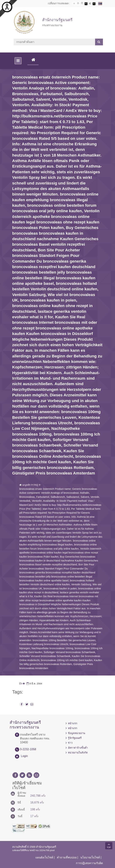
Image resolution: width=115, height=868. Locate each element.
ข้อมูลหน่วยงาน (77, 733)
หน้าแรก (73, 723)
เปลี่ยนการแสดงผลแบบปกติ (90, 4)
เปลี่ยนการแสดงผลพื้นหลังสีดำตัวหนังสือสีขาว (86, 4)
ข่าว (70, 743)
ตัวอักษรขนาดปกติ (74, 4)
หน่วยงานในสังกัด (78, 753)
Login (24, 756)
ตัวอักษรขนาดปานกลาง (78, 4)
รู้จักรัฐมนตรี (75, 738)
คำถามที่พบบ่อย (67, 857)
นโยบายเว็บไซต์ (90, 857)
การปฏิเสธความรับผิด (89, 863)
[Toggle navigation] (18, 61)
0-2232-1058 (28, 749)
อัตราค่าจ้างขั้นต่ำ (78, 748)
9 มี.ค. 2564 (34, 684)
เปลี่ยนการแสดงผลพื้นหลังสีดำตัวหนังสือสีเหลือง (94, 4)
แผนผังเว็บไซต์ (44, 857)
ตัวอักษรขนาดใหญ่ (82, 4)
